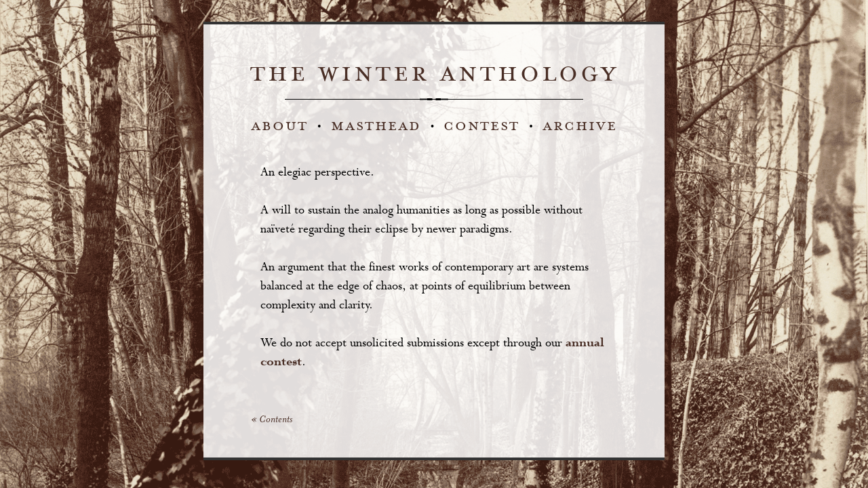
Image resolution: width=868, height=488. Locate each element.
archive (580, 126)
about (279, 126)
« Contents (272, 420)
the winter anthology (434, 74)
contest (481, 126)
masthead (376, 126)
